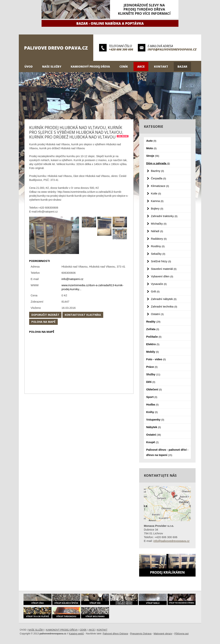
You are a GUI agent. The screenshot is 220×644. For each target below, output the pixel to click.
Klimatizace (160, 186)
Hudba (152, 404)
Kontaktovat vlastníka (83, 315)
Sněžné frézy (161, 261)
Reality (153, 322)
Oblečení (154, 389)
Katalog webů (76, 634)
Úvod (29, 67)
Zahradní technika (164, 306)
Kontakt (161, 67)
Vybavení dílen (162, 276)
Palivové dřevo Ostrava (115, 634)
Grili (155, 291)
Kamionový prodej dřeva (90, 67)
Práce (152, 367)
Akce (141, 67)
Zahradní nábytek (164, 299)
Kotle (156, 193)
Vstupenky (155, 420)
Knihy (152, 412)
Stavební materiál (164, 269)
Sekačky (158, 254)
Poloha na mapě (43, 322)
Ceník (124, 67)
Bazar (182, 67)
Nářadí (157, 231)
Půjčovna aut (182, 634)
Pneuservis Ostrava (141, 634)
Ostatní (157, 314)
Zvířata (153, 329)
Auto (151, 141)
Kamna (157, 201)
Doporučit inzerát (45, 315)
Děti (151, 382)
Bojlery (157, 208)
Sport (152, 397)
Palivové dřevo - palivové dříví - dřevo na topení (167, 452)
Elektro (153, 344)
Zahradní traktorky (164, 216)
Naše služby (52, 67)
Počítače (154, 337)
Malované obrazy (163, 634)
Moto (151, 148)
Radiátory (159, 239)
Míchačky (159, 224)
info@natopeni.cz (72, 279)
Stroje (153, 156)
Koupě (152, 442)
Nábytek (154, 427)
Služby (153, 374)
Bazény (157, 171)
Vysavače (159, 284)
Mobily (153, 352)
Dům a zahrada (158, 163)
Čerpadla (159, 178)
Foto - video (156, 359)
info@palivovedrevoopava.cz (172, 49)
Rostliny (158, 246)
